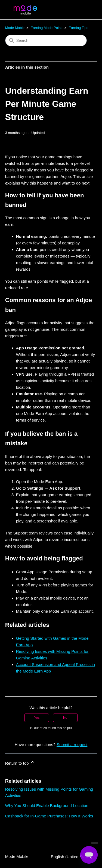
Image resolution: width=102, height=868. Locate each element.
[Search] (46, 40)
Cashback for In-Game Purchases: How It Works (49, 816)
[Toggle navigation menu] (87, 10)
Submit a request (72, 745)
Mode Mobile (15, 28)
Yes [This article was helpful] (37, 718)
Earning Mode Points (47, 28)
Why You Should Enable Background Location (47, 806)
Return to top (20, 762)
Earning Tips (78, 28)
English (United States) (74, 857)
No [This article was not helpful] (65, 718)
